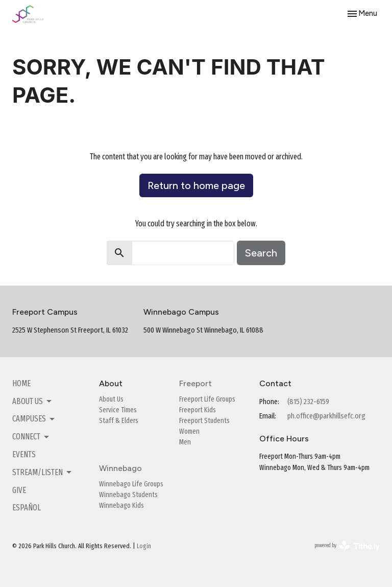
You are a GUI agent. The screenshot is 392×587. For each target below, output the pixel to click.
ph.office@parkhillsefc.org (326, 416)
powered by (347, 546)
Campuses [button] (34, 419)
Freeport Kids (198, 410)
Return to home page (196, 185)
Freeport (195, 383)
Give (19, 490)
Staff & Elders (119, 421)
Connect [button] (31, 437)
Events (24, 454)
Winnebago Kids (121, 506)
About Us (111, 399)
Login (144, 546)
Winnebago (120, 468)
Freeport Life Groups (207, 399)
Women (189, 431)
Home (21, 383)
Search (261, 253)
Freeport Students (204, 421)
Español (27, 508)
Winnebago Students (128, 495)
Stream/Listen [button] (43, 473)
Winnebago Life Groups (131, 484)
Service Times (118, 410)
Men (185, 442)
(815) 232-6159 (308, 402)
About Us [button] (33, 402)
